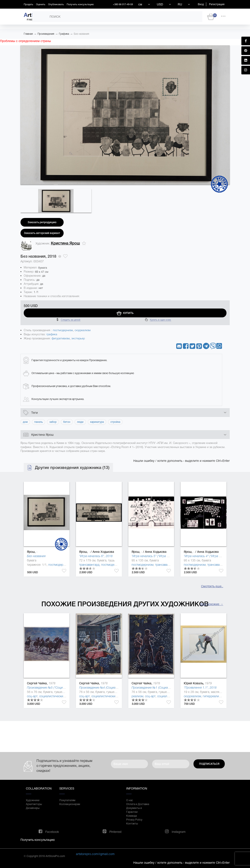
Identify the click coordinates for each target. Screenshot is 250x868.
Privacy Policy (134, 820)
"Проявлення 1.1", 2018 (200, 688)
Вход (201, 4)
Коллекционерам (70, 804)
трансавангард (89, 565)
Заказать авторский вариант (42, 233)
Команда (131, 816)
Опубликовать (56, 4)
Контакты (132, 824)
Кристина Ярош (65, 243)
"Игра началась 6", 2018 (96, 556)
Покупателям (67, 800)
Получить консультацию (80, 4)
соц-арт (32, 696)
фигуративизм (61, 338)
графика (52, 334)
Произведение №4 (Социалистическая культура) (112, 688)
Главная (28, 34)
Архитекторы (34, 804)
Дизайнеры (33, 808)
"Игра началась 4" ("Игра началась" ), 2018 (213, 556)
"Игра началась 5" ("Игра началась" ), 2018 (161, 556)
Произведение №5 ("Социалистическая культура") (61, 688)
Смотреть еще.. (212, 586)
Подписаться (209, 764)
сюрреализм (83, 330)
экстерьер (78, 338)
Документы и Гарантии (134, 810)
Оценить (41, 4)
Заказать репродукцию (42, 222)
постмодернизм (63, 330)
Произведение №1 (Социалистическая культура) (165, 688)
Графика (64, 34)
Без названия (81, 34)
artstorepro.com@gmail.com (95, 854)
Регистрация (217, 4)
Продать (28, 4)
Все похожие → (212, 604)
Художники (33, 800)
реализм (137, 696)
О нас (130, 800)
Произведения (46, 34)
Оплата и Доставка (138, 804)
